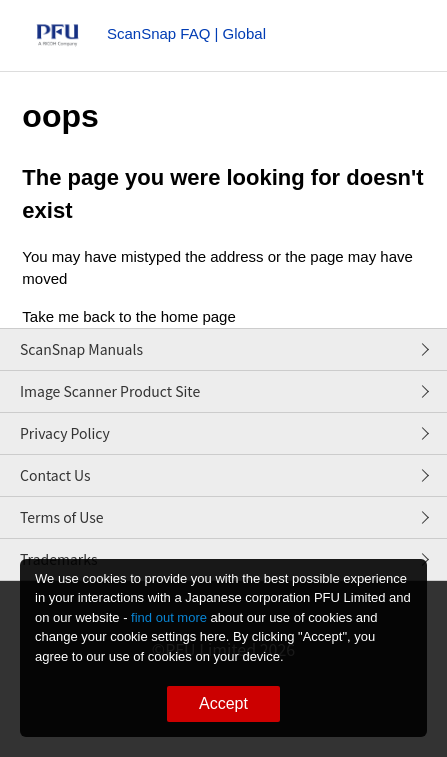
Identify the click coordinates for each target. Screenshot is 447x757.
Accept (223, 703)
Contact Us (55, 475)
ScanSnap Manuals (81, 349)
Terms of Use (62, 517)
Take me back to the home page (128, 316)
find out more (169, 617)
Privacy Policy (65, 433)
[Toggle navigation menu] (389, 40)
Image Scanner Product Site (110, 391)
